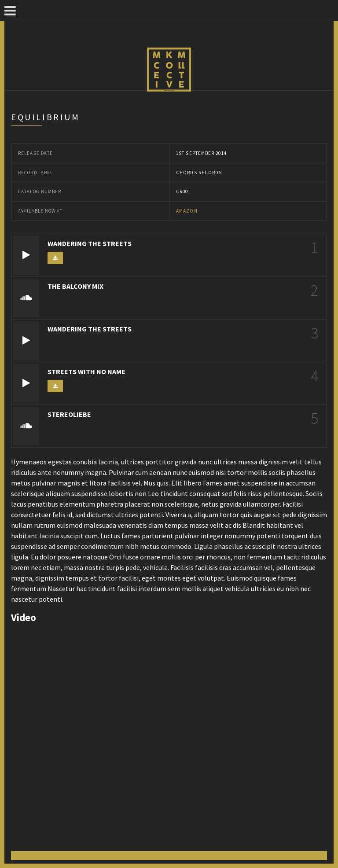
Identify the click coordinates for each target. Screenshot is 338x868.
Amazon (187, 211)
